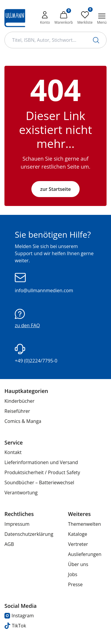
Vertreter (78, 544)
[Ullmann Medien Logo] (15, 18)
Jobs (73, 574)
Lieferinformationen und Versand (41, 462)
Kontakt (13, 452)
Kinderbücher (20, 401)
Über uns (78, 564)
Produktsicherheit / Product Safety (42, 472)
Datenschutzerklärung (29, 534)
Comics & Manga (23, 421)
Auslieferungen (85, 554)
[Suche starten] (96, 40)
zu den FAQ (27, 319)
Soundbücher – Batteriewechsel (39, 482)
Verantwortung (21, 493)
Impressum (17, 524)
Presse (75, 584)
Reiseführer (17, 411)
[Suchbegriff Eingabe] (55, 40)
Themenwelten (85, 524)
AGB (9, 544)
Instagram (19, 616)
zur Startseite (56, 189)
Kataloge (78, 534)
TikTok (15, 626)
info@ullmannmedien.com (44, 283)
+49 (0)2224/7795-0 (36, 354)
